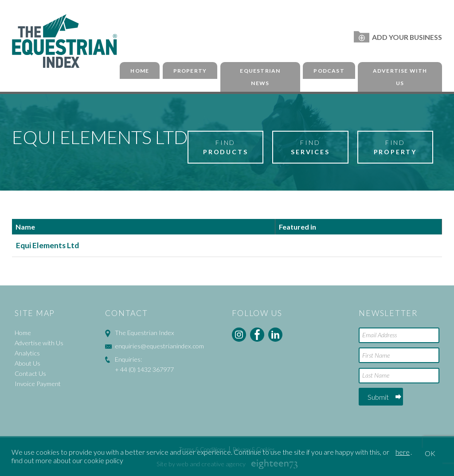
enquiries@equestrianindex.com (159, 346)
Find (225, 148)
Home (140, 71)
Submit (378, 397)
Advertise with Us (400, 77)
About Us (27, 363)
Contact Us (30, 373)
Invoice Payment (38, 384)
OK (430, 453)
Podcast (329, 71)
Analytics (27, 353)
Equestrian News (260, 77)
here (403, 452)
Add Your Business (398, 37)
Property (190, 71)
